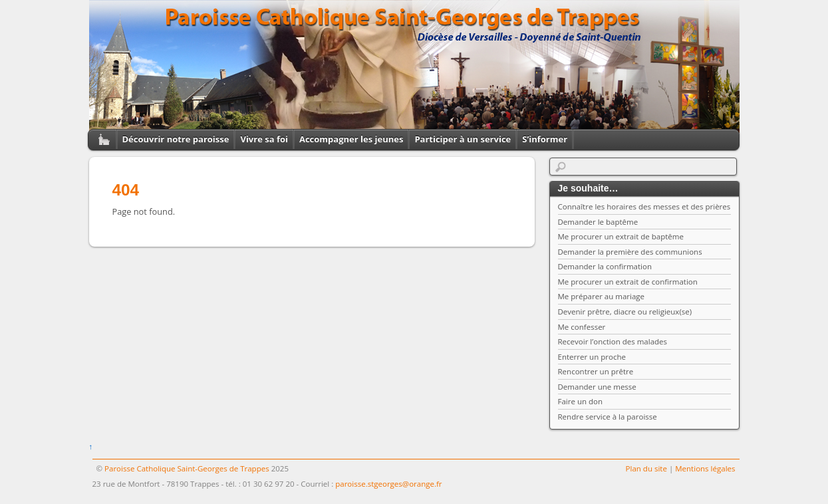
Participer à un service (463, 139)
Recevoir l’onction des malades (613, 341)
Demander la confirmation (605, 266)
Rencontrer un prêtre (596, 371)
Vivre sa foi (264, 139)
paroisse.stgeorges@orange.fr (388, 484)
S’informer (545, 139)
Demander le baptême (598, 222)
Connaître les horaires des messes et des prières (644, 206)
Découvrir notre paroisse (176, 139)
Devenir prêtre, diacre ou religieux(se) (625, 312)
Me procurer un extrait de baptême (621, 236)
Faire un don (581, 401)
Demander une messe (597, 387)
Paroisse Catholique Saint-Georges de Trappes (187, 468)
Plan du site (646, 468)
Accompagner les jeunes (351, 139)
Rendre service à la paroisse (608, 417)
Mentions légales (705, 468)
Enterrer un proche (592, 357)
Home (99, 139)
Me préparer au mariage (602, 296)
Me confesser (582, 327)
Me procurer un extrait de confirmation (628, 282)
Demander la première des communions (630, 252)
